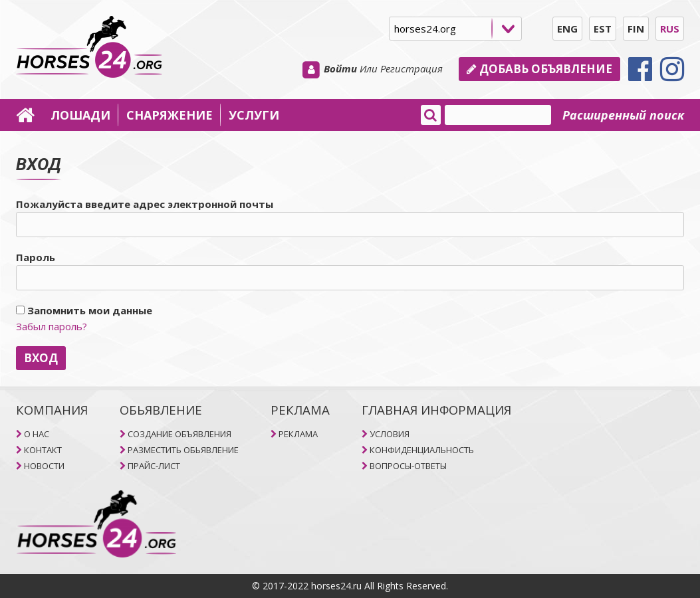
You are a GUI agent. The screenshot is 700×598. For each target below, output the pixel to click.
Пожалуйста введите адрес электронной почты (145, 204)
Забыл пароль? (52, 326)
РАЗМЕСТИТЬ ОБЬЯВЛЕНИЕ (183, 450)
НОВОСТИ (44, 466)
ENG (567, 29)
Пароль (36, 257)
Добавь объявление (539, 69)
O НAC (37, 434)
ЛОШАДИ (80, 115)
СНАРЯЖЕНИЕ (170, 115)
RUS (670, 29)
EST (603, 29)
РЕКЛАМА (298, 434)
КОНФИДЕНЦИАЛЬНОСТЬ (422, 450)
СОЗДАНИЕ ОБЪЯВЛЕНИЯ (179, 434)
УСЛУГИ (254, 115)
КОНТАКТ (43, 450)
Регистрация (411, 68)
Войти (340, 68)
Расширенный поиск (623, 115)
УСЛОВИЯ (390, 434)
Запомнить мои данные (84, 310)
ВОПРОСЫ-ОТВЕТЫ (408, 466)
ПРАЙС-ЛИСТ (154, 466)
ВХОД (41, 358)
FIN (636, 29)
